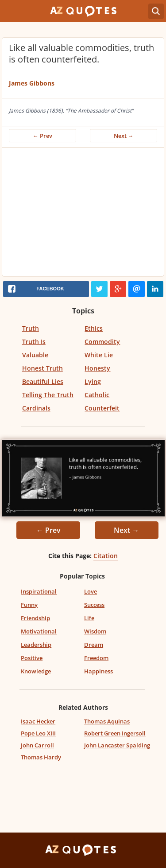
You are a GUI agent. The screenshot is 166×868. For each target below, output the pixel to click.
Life (89, 618)
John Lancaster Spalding (117, 745)
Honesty (97, 368)
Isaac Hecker (38, 721)
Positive (32, 658)
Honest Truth (42, 368)
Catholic (97, 395)
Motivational (39, 631)
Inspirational (39, 591)
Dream (94, 645)
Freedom (96, 658)
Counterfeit (102, 408)
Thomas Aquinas (107, 721)
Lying (93, 381)
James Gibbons (32, 83)
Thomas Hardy (41, 757)
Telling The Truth (48, 395)
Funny (29, 605)
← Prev (42, 136)
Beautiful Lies (43, 381)
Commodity (102, 342)
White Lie (99, 355)
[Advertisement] (83, 214)
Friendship (35, 618)
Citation (106, 556)
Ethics (94, 328)
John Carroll (37, 745)
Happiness (98, 671)
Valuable (35, 355)
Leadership (36, 645)
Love (91, 591)
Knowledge (36, 671)
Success (94, 605)
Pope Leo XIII (38, 733)
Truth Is (34, 342)
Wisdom (95, 631)
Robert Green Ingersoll (115, 733)
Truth (31, 328)
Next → (124, 136)
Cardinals (36, 408)
